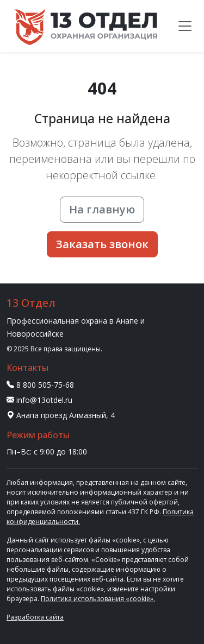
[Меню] (185, 26)
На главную (102, 209)
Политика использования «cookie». (98, 599)
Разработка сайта (35, 617)
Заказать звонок (102, 244)
